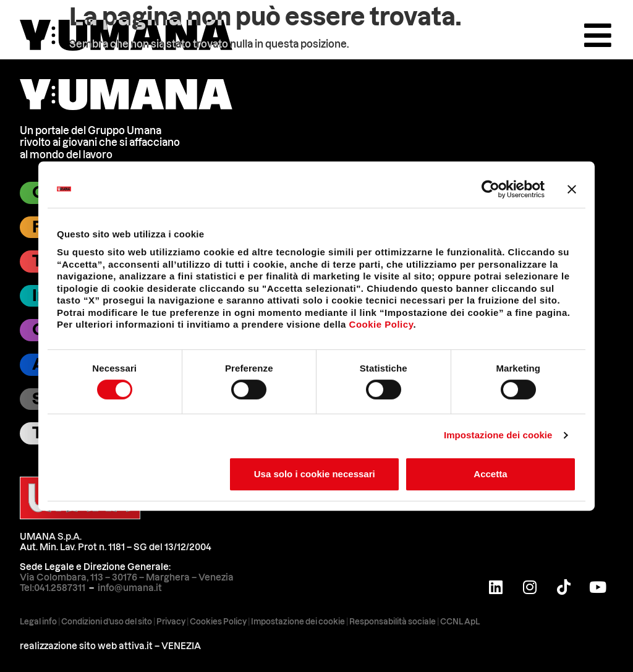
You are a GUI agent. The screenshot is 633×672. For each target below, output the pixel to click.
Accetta (490, 474)
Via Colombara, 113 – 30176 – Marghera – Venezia (127, 577)
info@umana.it (130, 588)
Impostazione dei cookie (498, 435)
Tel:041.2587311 (53, 588)
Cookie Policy (381, 324)
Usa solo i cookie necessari (315, 474)
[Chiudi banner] (572, 189)
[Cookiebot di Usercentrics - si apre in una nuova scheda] (491, 189)
